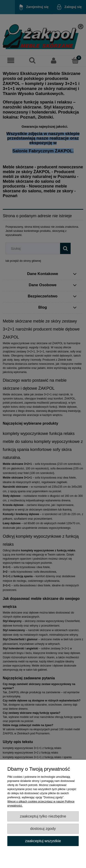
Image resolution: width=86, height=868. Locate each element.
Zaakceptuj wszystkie (43, 841)
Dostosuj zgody (43, 829)
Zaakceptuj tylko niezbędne (43, 816)
